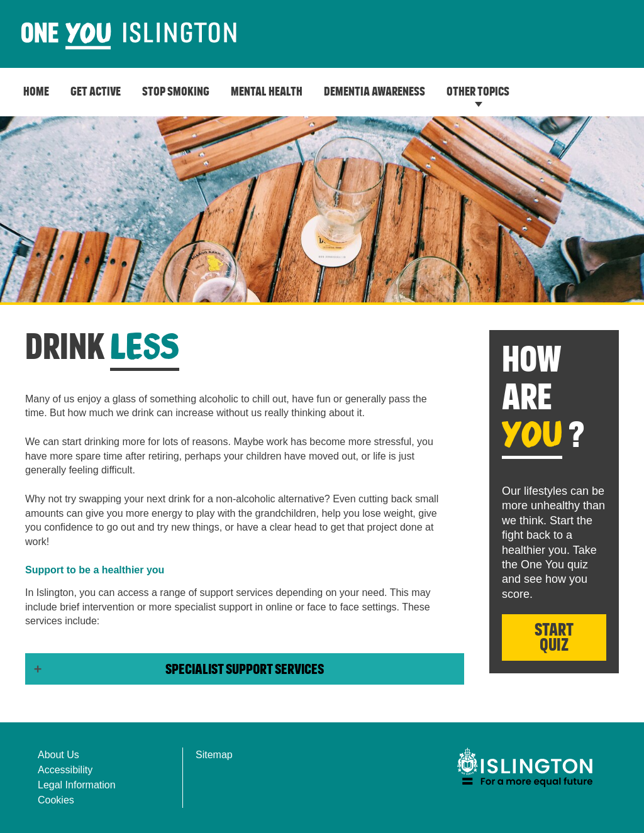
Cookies (56, 800)
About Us (58, 755)
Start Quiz (554, 638)
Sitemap (214, 755)
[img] (525, 767)
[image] (129, 36)
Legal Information (77, 785)
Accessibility (65, 770)
